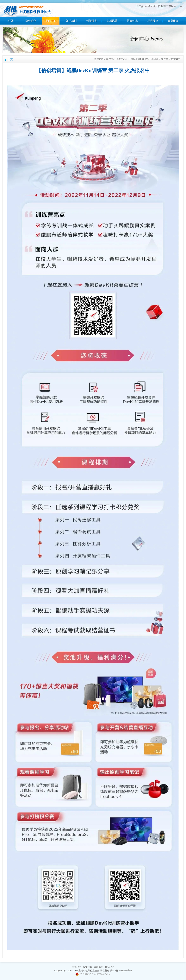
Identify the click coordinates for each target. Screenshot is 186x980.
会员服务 (173, 21)
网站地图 (98, 967)
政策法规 (88, 967)
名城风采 (112, 21)
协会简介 (31, 21)
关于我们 (77, 967)
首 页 (10, 21)
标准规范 (153, 21)
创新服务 (92, 21)
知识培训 (71, 21)
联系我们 (109, 967)
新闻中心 (51, 21)
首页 (112, 59)
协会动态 (132, 21)
